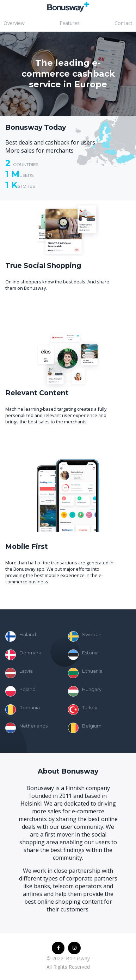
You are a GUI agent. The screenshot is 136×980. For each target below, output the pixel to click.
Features (70, 23)
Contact (123, 23)
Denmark (23, 655)
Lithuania (85, 673)
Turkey (83, 710)
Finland (21, 636)
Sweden (85, 636)
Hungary (85, 691)
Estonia (83, 655)
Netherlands (26, 728)
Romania (23, 710)
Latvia (19, 673)
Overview (14, 23)
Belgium (85, 728)
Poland (20, 691)
